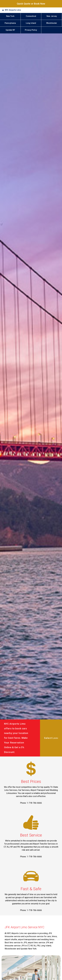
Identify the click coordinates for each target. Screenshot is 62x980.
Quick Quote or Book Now (31, 4)
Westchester (52, 23)
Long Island (31, 23)
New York (10, 16)
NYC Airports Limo (13, 10)
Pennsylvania (10, 23)
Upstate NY (10, 30)
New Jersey (52, 16)
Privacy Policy (31, 30)
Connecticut (31, 16)
